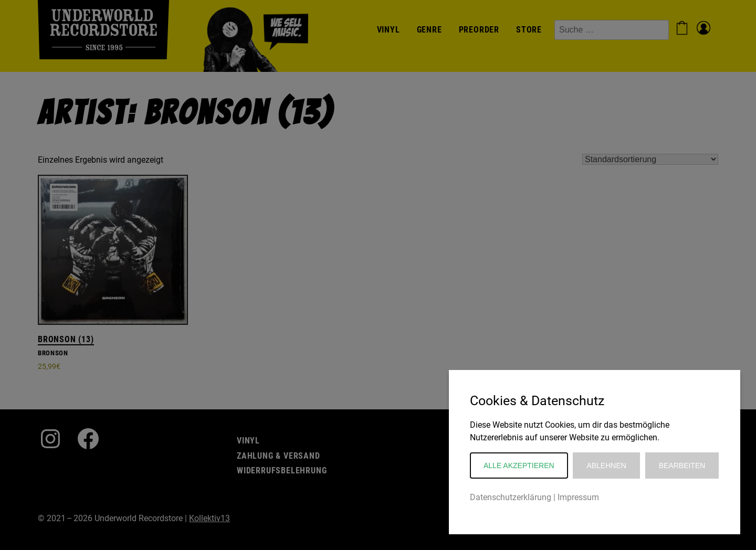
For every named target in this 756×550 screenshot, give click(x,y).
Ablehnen (606, 466)
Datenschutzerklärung (511, 497)
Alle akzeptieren (519, 466)
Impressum (578, 497)
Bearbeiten (682, 466)
